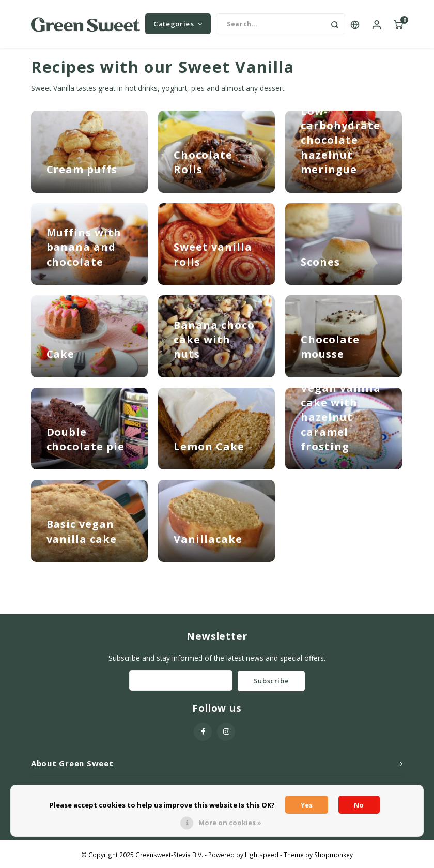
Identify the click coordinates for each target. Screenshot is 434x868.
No (359, 805)
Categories (178, 26)
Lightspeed (262, 858)
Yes (307, 805)
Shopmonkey (334, 858)
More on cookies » (230, 823)
